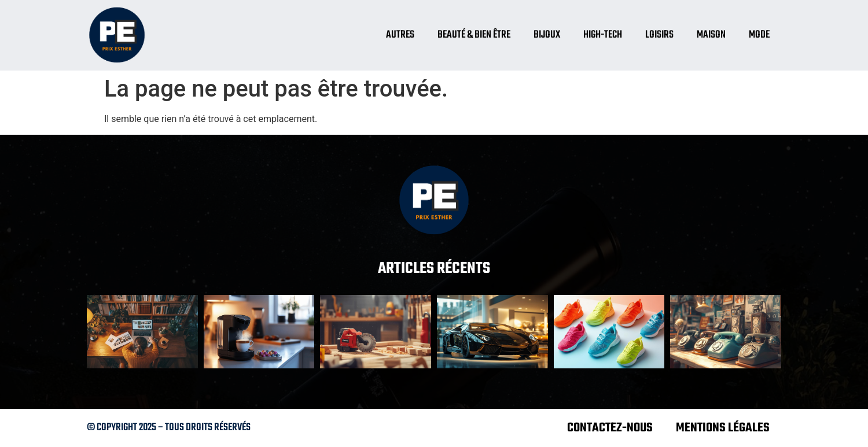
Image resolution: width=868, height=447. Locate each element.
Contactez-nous (610, 428)
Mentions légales (723, 428)
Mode (759, 35)
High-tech (603, 35)
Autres (400, 35)
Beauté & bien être (474, 35)
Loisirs (659, 35)
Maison (711, 35)
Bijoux (547, 35)
